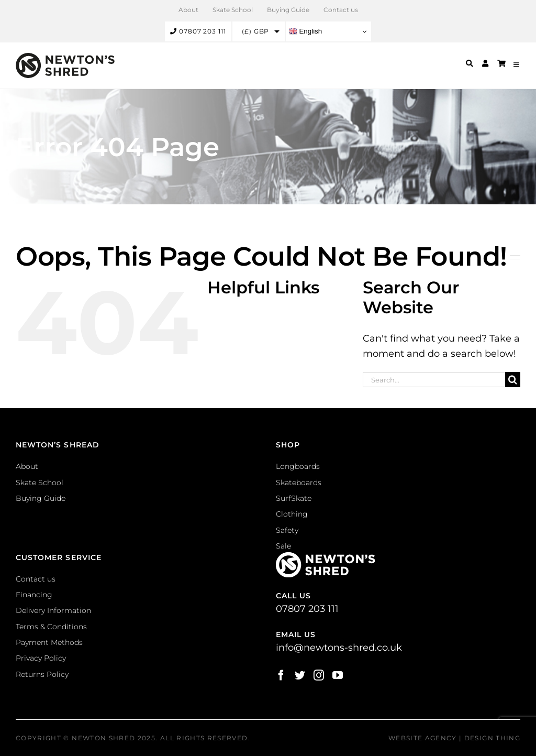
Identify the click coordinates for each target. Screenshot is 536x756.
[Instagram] (319, 675)
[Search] (513, 380)
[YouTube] (338, 675)
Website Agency (423, 738)
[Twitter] (300, 675)
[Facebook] (281, 675)
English (305, 31)
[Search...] (434, 380)
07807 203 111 (198, 31)
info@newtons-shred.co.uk (339, 648)
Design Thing (492, 738)
